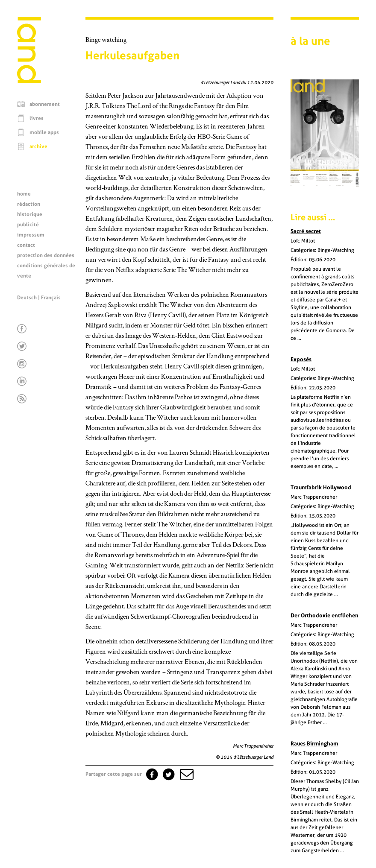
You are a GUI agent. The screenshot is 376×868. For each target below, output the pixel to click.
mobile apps (44, 132)
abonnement (45, 104)
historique (30, 214)
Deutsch (27, 298)
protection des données (46, 255)
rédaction (29, 204)
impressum (31, 235)
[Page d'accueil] (29, 81)
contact (26, 245)
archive (38, 146)
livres (37, 118)
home (24, 194)
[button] (186, 774)
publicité (28, 225)
